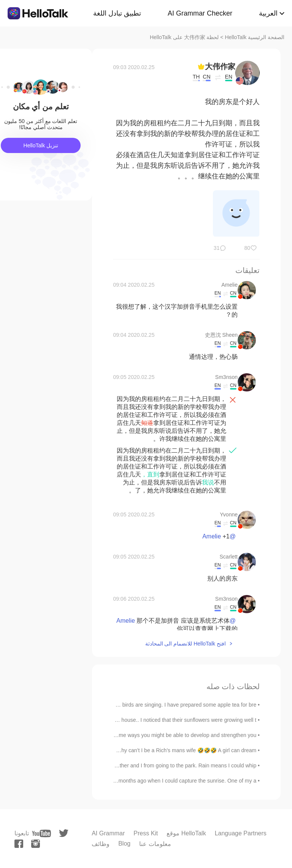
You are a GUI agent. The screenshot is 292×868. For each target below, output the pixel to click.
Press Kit (146, 833)
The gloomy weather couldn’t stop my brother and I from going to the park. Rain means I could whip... (137, 765)
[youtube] (41, 833)
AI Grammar (108, 833)
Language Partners (241, 833)
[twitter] (64, 833)
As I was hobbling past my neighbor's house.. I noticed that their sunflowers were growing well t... (142, 720)
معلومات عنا (155, 844)
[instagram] (36, 844)
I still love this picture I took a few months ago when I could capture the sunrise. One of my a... (145, 781)
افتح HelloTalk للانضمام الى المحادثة (186, 644)
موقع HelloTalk (186, 833)
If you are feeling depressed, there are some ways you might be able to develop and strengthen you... (137, 735)
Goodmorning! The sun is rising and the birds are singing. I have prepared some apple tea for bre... (140, 705)
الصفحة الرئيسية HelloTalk (255, 37)
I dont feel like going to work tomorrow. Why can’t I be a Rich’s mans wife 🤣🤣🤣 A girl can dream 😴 (136, 750)
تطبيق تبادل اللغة (117, 13)
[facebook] (19, 844)
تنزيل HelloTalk (41, 145)
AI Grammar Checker (200, 13)
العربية (268, 13)
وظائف (101, 844)
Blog (124, 844)
